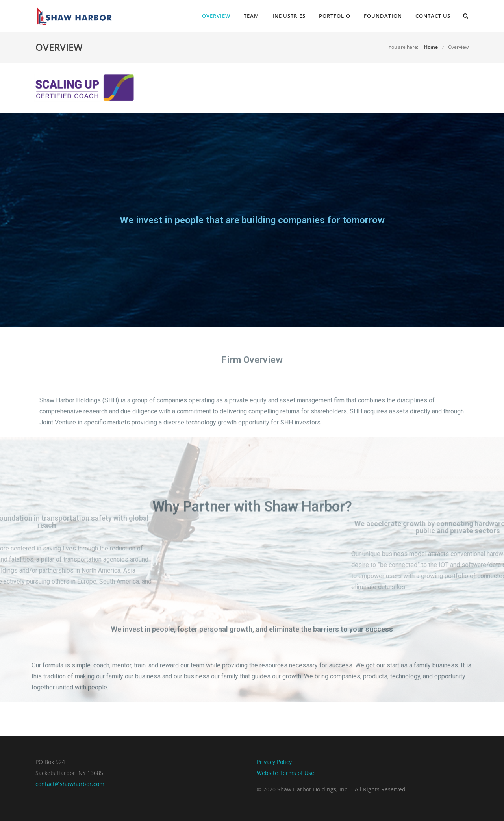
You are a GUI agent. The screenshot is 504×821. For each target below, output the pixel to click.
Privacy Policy (274, 762)
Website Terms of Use (285, 773)
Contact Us (433, 16)
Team (251, 16)
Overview (216, 16)
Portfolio (335, 16)
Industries (289, 16)
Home (431, 47)
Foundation (383, 16)
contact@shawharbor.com (70, 784)
